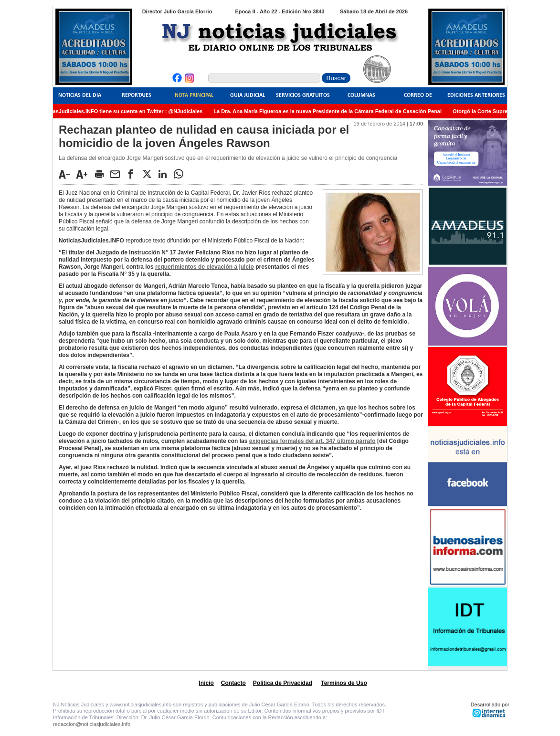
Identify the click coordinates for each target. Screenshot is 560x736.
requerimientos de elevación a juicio (205, 267)
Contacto (233, 683)
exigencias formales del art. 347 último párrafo (312, 441)
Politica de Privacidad (283, 683)
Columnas (361, 95)
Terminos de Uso (344, 683)
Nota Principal (194, 95)
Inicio (206, 683)
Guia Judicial (248, 95)
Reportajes (137, 95)
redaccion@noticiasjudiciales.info (92, 724)
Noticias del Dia (80, 95)
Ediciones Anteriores (476, 95)
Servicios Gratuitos (303, 95)
